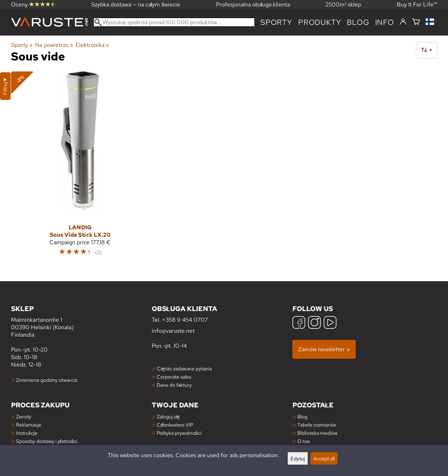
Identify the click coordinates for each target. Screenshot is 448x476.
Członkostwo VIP (175, 425)
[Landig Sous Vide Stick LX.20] (80, 167)
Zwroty (24, 416)
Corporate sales (174, 377)
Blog (302, 416)
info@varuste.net (173, 331)
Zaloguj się (168, 416)
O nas (304, 441)
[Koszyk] (416, 22)
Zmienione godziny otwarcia (47, 380)
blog (358, 22)
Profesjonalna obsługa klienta (253, 4)
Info (385, 22)
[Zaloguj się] (403, 22)
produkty (320, 22)
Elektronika (92, 45)
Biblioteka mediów (317, 433)
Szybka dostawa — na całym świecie (136, 4)
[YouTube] (330, 323)
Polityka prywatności (179, 433)
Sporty (276, 22)
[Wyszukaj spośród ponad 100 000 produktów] (174, 22)
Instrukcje (27, 433)
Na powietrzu (54, 45)
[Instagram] (314, 323)
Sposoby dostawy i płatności (47, 441)
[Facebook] (299, 323)
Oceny (33, 4)
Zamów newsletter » (324, 349)
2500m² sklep (343, 4)
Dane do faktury (174, 385)
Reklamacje (29, 425)
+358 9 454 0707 (185, 320)
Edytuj (298, 458)
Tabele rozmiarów (317, 425)
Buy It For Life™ (417, 4)
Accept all (324, 458)
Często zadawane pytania (184, 368)
